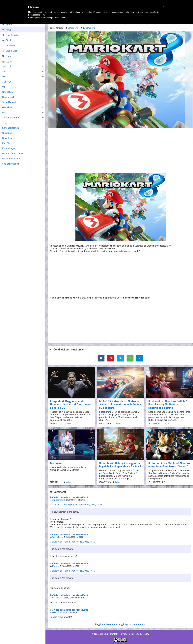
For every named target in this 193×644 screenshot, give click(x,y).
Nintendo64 (8, 97)
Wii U (5, 77)
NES (4, 113)
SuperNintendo (10, 102)
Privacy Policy (127, 634)
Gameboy (7, 107)
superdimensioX (59, 500)
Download (7, 138)
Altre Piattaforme (11, 118)
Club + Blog (10, 51)
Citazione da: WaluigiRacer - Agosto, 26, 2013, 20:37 (76, 505)
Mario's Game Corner (13, 154)
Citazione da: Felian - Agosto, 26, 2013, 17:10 (73, 542)
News (7, 30)
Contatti (114, 634)
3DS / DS (7, 82)
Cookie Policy (142, 634)
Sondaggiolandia (11, 128)
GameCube (8, 92)
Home (7, 25)
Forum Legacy (9, 148)
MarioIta (56, 566)
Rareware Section (11, 159)
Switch (6, 72)
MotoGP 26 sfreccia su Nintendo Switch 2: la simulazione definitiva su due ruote (120, 404)
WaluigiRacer (58, 537)
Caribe (68, 423)
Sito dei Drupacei (11, 164)
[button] (163, 7)
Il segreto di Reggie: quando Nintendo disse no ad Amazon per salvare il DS (71, 404)
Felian (55, 612)
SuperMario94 (58, 598)
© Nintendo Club (100, 634)
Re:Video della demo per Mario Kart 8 (69, 497)
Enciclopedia (10, 35)
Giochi (7, 40)
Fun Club (7, 143)
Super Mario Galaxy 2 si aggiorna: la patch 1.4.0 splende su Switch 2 (120, 465)
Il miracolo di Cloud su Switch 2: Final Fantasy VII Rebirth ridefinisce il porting (168, 404)
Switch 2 (7, 66)
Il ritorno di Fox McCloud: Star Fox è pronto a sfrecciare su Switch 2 (169, 465)
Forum (7, 56)
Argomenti (9, 46)
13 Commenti (90, 28)
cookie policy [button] (39, 15)
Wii (4, 87)
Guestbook (8, 133)
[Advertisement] (120, 151)
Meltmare (56, 463)
